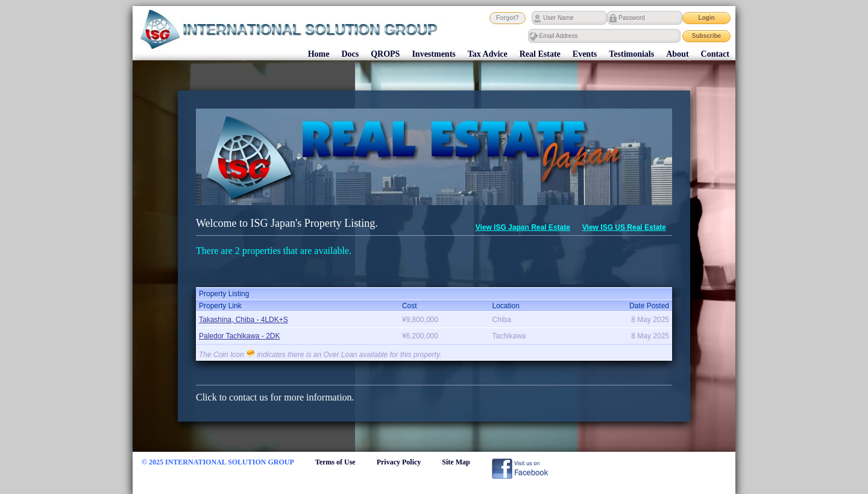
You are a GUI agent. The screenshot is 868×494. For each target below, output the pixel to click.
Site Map (456, 462)
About (677, 54)
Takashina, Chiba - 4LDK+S (244, 320)
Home (319, 54)
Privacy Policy (399, 462)
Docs (350, 54)
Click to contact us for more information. (275, 397)
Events (585, 54)
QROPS (385, 54)
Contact (715, 54)
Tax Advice (488, 54)
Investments (433, 54)
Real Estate (540, 54)
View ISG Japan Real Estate (523, 227)
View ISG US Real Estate (624, 227)
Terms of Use (335, 462)
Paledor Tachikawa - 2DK (240, 336)
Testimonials (631, 54)
